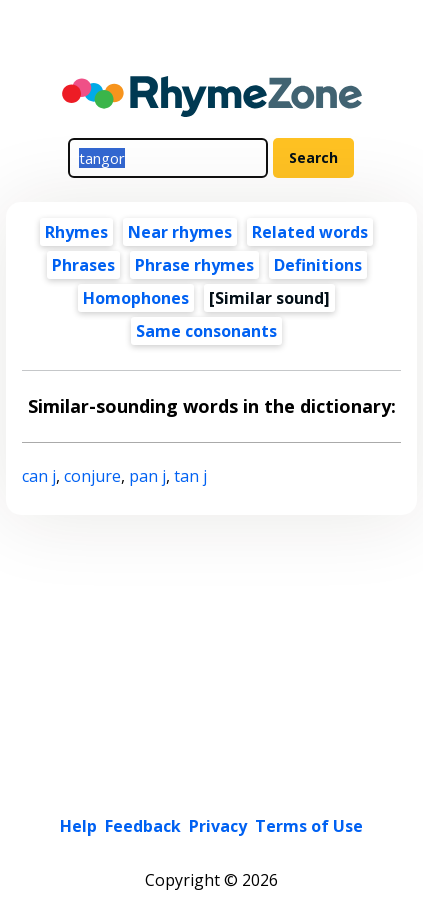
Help (78, 826)
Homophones (136, 298)
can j (39, 476)
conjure (92, 476)
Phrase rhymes (194, 265)
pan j (147, 476)
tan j (190, 476)
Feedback (143, 826)
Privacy (218, 826)
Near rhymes (180, 232)
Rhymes (76, 232)
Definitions (318, 265)
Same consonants (206, 331)
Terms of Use (309, 826)
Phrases (83, 265)
